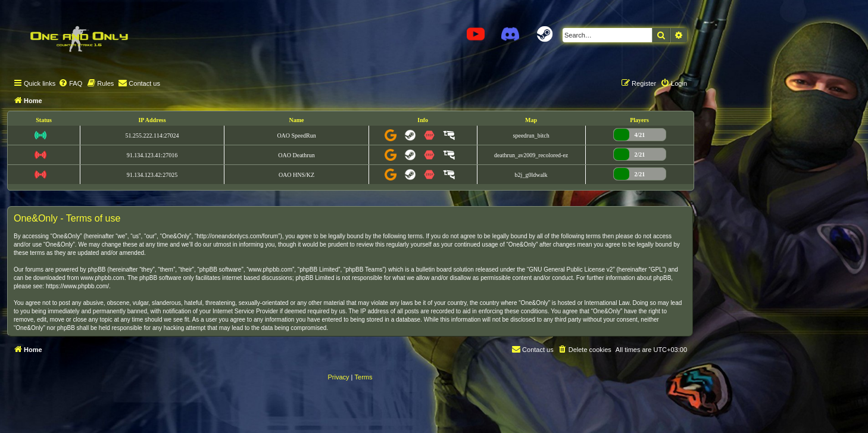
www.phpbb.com (102, 278)
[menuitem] (70, 83)
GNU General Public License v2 (571, 270)
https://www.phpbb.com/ (77, 286)
